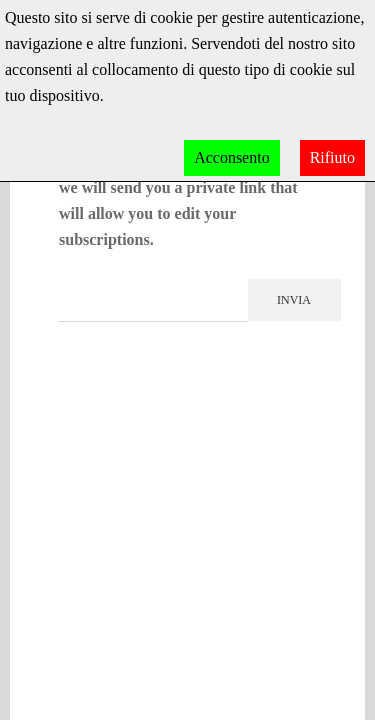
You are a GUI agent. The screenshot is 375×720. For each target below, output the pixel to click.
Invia (294, 300)
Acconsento (232, 157)
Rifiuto (332, 157)
